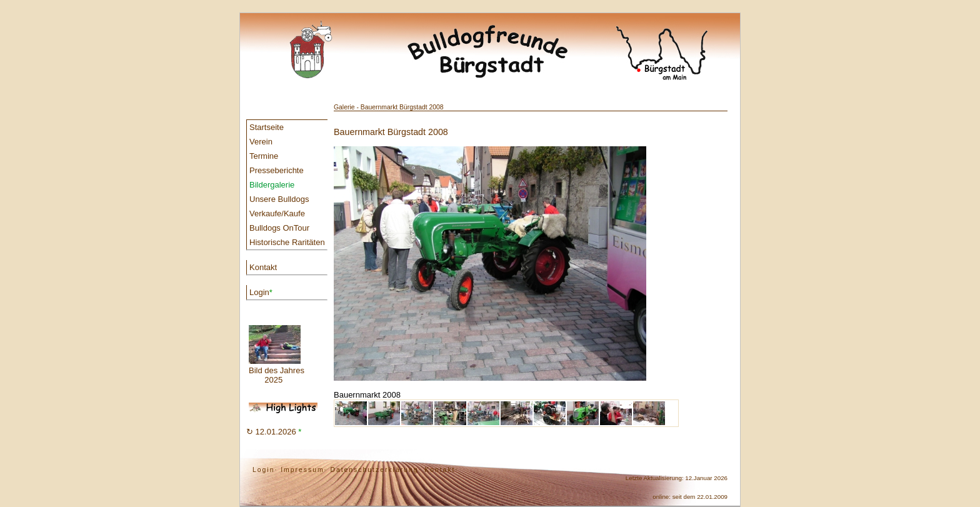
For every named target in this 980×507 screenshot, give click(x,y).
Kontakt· (441, 470)
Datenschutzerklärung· (376, 470)
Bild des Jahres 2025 (277, 355)
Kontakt (263, 267)
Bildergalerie (272, 185)
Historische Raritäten (287, 242)
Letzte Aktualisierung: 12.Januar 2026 (677, 478)
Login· (265, 470)
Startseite (267, 127)
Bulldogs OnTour (279, 228)
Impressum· (304, 470)
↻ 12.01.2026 (274, 432)
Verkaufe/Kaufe (277, 213)
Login (261, 292)
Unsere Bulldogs (279, 199)
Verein (261, 142)
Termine (264, 156)
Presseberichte (277, 170)
